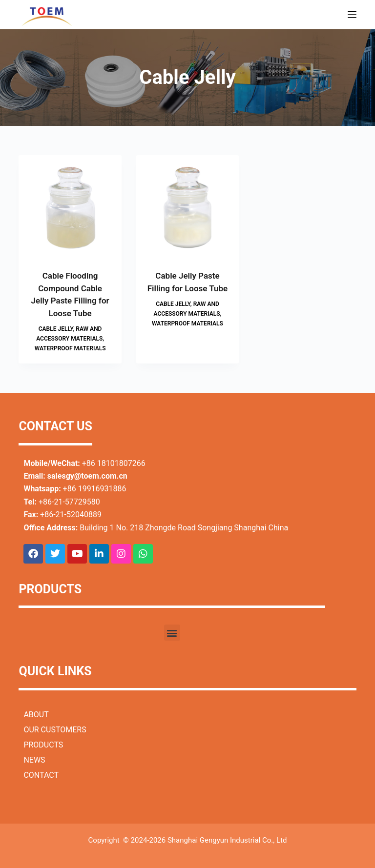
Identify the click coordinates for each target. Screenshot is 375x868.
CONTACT (41, 775)
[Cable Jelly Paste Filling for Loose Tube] (187, 206)
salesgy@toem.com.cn (87, 476)
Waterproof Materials (70, 348)
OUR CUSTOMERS (55, 730)
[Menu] (352, 15)
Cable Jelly (56, 329)
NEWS (34, 760)
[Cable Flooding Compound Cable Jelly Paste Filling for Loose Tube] (70, 206)
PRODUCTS (43, 745)
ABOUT (36, 715)
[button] (172, 633)
